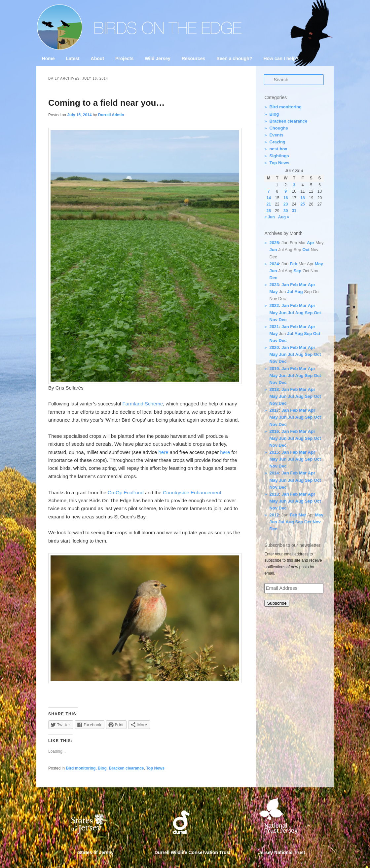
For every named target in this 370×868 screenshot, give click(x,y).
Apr (311, 243)
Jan (285, 285)
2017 (274, 410)
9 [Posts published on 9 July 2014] (286, 191)
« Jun (269, 217)
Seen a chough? (234, 58)
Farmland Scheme (143, 404)
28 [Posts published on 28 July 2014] (269, 211)
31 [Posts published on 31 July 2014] (294, 211)
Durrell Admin (111, 115)
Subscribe (277, 603)
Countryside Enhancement (192, 492)
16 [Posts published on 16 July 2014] (286, 198)
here (164, 452)
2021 (274, 327)
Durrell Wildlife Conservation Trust (193, 852)
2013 (274, 494)
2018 (274, 389)
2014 (274, 473)
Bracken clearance (126, 768)
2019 (274, 369)
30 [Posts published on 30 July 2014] (286, 211)
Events (276, 135)
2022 (274, 305)
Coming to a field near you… (106, 103)
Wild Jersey (158, 58)
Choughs (278, 128)
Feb (294, 264)
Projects (124, 58)
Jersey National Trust (282, 852)
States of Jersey (96, 852)
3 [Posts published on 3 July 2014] (294, 185)
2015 (274, 452)
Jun (273, 250)
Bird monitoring (81, 768)
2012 (274, 515)
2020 (274, 347)
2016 (274, 431)
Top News (155, 768)
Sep (297, 271)
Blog (102, 768)
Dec (273, 278)
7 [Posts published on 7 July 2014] (269, 191)
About (97, 58)
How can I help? (281, 58)
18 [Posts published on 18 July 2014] (302, 198)
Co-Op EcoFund (126, 492)
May (319, 264)
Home (48, 58)
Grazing (277, 142)
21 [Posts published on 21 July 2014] (269, 204)
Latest (73, 58)
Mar (303, 285)
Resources (194, 58)
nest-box (278, 149)
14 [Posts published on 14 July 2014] (269, 198)
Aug (298, 292)
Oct (306, 250)
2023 (274, 285)
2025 (274, 243)
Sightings (279, 156)
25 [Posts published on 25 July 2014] (302, 204)
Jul (290, 292)
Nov (273, 320)
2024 (274, 264)
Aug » (284, 217)
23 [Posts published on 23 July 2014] (286, 204)
